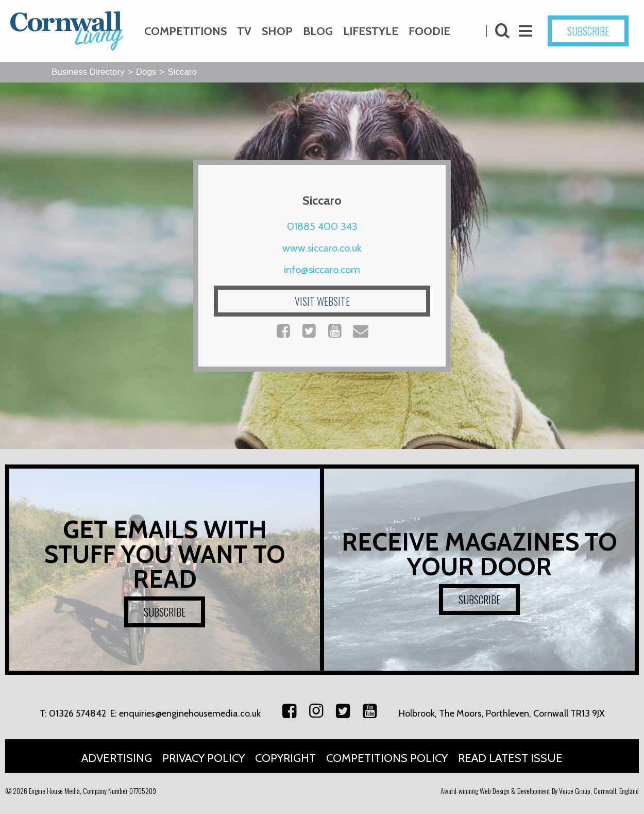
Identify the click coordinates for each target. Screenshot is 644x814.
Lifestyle (371, 31)
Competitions (185, 31)
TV (244, 31)
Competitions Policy (387, 758)
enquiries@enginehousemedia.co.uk (190, 713)
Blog (318, 31)
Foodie (429, 31)
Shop (277, 31)
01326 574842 (78, 713)
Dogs (146, 72)
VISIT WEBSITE (322, 301)
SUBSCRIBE (588, 31)
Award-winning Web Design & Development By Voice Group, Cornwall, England (540, 791)
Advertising (117, 758)
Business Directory (88, 72)
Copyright (285, 758)
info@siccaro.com (322, 270)
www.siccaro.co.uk (322, 248)
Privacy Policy (204, 758)
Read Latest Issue (510, 758)
